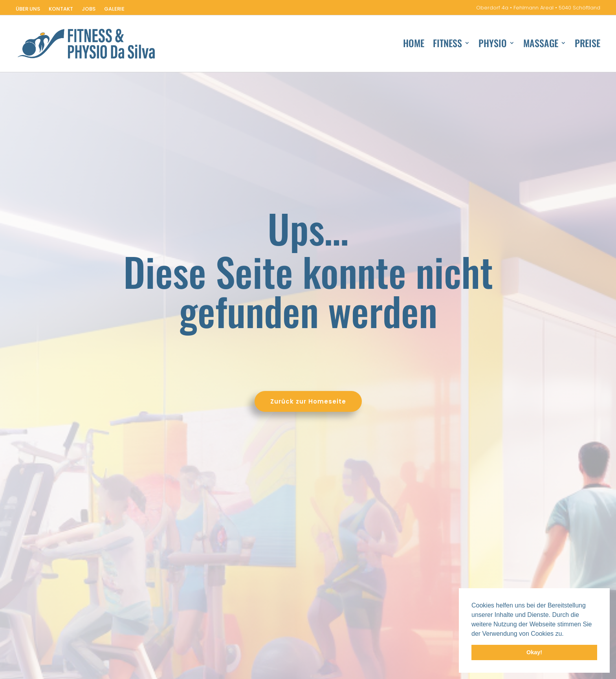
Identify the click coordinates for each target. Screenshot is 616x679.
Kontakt (61, 9)
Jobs (89, 9)
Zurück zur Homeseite (172, 401)
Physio (493, 44)
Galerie (114, 9)
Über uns (28, 9)
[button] (566, 634)
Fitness (447, 44)
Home (414, 44)
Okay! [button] (534, 652)
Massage (541, 44)
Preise (588, 44)
